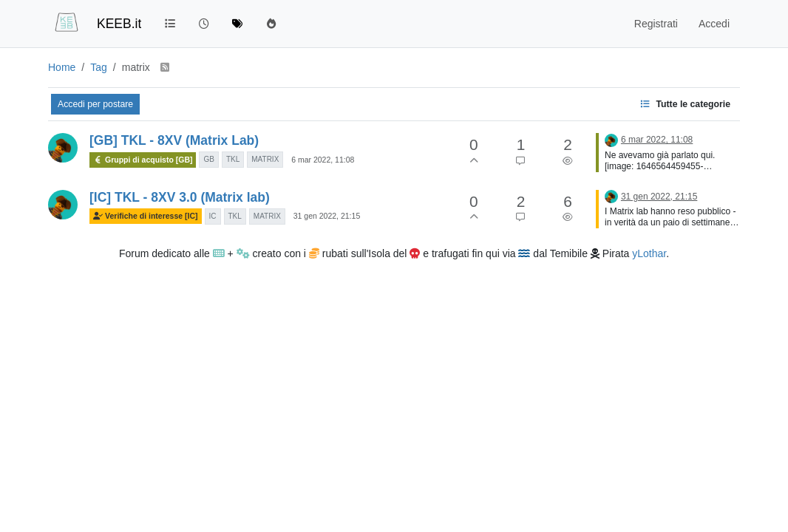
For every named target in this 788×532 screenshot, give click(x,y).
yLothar (649, 253)
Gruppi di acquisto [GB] (143, 160)
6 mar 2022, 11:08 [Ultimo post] (657, 140)
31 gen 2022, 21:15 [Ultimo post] (659, 197)
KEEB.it (119, 24)
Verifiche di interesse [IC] (146, 216)
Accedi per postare (95, 104)
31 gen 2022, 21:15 (327, 216)
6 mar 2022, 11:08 (323, 160)
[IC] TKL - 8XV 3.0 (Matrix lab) (180, 197)
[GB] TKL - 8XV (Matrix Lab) (174, 140)
